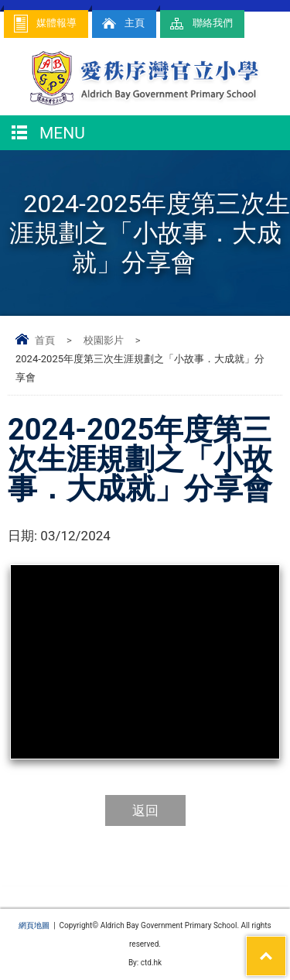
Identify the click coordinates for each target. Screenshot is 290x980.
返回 (145, 810)
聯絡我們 (200, 24)
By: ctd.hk (145, 963)
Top (286, 946)
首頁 (45, 340)
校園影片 (104, 340)
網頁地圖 (34, 925)
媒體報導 (44, 24)
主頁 (122, 24)
